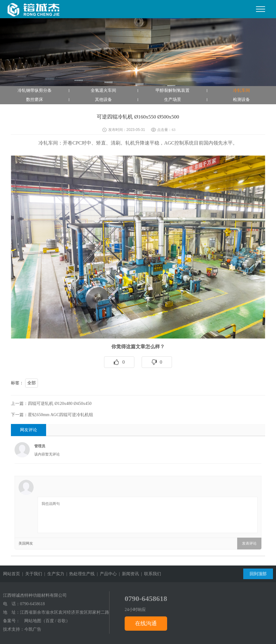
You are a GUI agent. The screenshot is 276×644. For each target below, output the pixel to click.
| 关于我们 (31, 574)
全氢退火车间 (103, 90)
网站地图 (33, 621)
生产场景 (173, 100)
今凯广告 (33, 629)
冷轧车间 (241, 90)
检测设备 (241, 100)
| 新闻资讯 (128, 574)
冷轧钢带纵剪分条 (35, 90)
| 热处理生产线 (80, 574)
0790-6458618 (32, 604)
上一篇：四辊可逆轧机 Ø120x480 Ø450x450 (51, 404)
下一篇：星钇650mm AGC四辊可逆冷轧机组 (52, 415)
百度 (50, 621)
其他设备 (103, 100)
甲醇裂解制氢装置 (173, 90)
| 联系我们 (150, 574)
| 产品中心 (106, 574)
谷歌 (62, 621)
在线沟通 (146, 623)
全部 (32, 383)
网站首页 (12, 574)
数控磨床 (35, 100)
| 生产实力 (53, 574)
